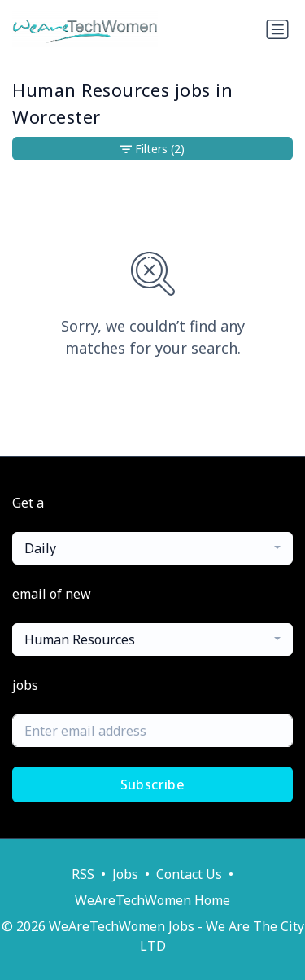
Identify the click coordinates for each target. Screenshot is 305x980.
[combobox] (152, 548)
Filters (152, 149)
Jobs (125, 874)
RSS (83, 874)
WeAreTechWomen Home (152, 900)
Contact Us (189, 874)
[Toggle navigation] (277, 29)
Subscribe (153, 784)
